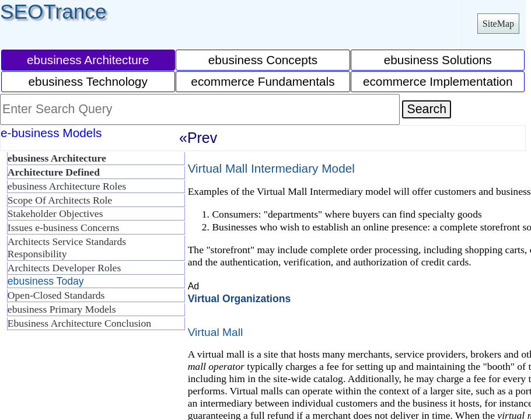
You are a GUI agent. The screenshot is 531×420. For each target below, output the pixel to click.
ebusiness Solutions (438, 60)
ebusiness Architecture (88, 60)
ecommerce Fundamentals (263, 81)
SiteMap (498, 24)
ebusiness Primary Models (62, 309)
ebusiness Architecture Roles (67, 186)
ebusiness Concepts (263, 60)
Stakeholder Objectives (55, 213)
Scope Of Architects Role (60, 200)
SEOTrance (53, 11)
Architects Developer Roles (64, 268)
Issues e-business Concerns (64, 228)
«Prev (198, 138)
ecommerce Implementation (438, 81)
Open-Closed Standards (56, 295)
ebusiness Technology (88, 81)
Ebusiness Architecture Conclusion (79, 323)
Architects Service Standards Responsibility (67, 248)
